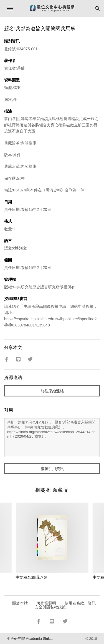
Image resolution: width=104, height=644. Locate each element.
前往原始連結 (52, 391)
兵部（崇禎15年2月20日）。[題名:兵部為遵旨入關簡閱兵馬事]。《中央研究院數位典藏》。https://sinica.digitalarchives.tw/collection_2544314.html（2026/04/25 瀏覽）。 (52, 438)
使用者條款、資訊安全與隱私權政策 (65, 605)
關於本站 (20, 603)
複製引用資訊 (52, 469)
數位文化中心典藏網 (52, 8)
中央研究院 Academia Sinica (30, 639)
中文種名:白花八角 (32, 577)
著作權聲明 (46, 603)
